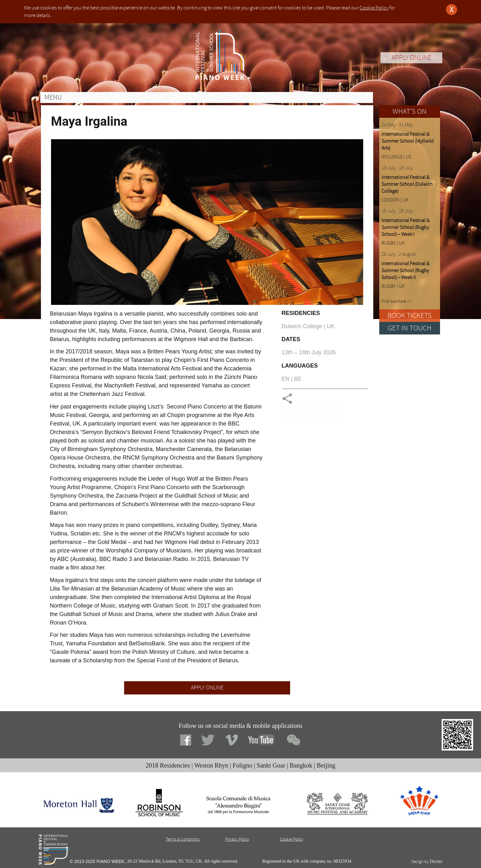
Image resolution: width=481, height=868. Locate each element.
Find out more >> (396, 301)
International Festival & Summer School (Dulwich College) (407, 184)
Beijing (326, 765)
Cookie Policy (374, 8)
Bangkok (301, 765)
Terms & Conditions (183, 839)
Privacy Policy (237, 839)
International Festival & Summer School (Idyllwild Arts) (408, 141)
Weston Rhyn (211, 765)
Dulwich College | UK (308, 326)
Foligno (243, 765)
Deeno (436, 861)
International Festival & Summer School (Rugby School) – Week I (405, 227)
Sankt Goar (271, 765)
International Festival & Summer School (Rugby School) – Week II (405, 271)
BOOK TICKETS (409, 315)
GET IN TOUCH (410, 328)
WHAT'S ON (409, 111)
